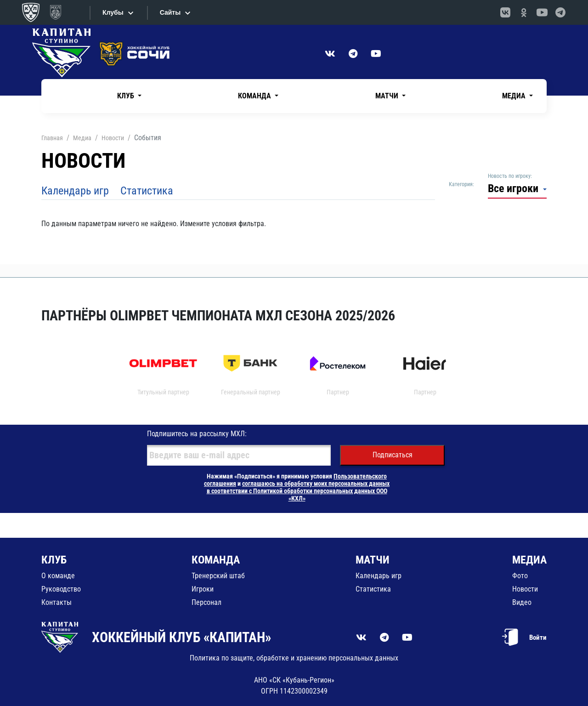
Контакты (57, 602)
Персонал (206, 602)
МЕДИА (529, 560)
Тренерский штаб (218, 576)
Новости (525, 589)
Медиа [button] (515, 96)
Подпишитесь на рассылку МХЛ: (197, 434)
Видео (522, 602)
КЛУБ (54, 560)
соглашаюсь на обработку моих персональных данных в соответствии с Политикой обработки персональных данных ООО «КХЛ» (298, 491)
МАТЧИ (373, 560)
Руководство (61, 589)
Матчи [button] (388, 96)
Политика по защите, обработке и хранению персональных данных (294, 658)
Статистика (147, 191)
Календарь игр (75, 191)
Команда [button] (255, 96)
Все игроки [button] (514, 188)
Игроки (203, 589)
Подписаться (393, 455)
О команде (58, 576)
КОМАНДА (216, 560)
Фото (520, 576)
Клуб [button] (127, 96)
